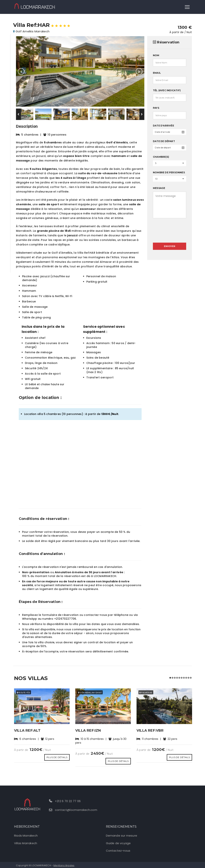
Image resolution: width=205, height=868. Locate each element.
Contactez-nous (118, 849)
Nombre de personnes (169, 172)
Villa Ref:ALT (29, 730)
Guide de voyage (118, 842)
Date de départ (164, 141)
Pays (156, 108)
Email (157, 73)
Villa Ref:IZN (90, 730)
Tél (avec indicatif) (167, 90)
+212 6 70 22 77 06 (68, 800)
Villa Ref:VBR (152, 730)
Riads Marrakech (26, 834)
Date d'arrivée (163, 126)
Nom (156, 55)
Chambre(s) (161, 157)
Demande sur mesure (122, 834)
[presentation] (170, 226)
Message (159, 188)
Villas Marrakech (26, 842)
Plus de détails (57, 756)
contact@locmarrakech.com (76, 809)
